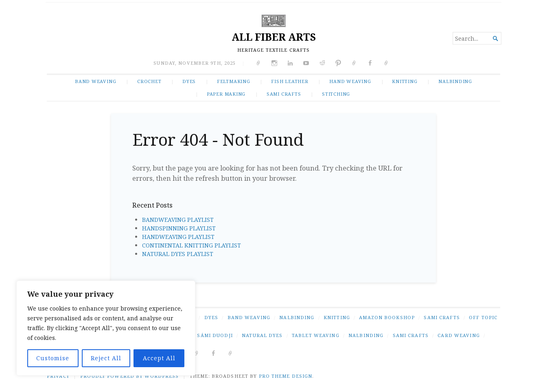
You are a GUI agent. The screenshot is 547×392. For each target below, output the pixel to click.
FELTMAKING (234, 81)
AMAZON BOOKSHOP (387, 317)
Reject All (106, 358)
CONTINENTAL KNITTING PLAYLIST (191, 245)
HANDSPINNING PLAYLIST (179, 228)
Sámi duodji (215, 335)
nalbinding (366, 335)
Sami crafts (411, 335)
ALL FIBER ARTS (274, 37)
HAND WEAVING (350, 81)
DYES (189, 81)
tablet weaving (316, 335)
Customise (53, 358)
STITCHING (336, 94)
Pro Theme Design (286, 376)
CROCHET (149, 81)
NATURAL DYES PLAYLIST (178, 254)
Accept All (159, 358)
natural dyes (262, 335)
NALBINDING (455, 81)
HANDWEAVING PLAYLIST (178, 237)
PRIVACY (58, 376)
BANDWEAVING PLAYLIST (178, 220)
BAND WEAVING (95, 81)
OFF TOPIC (483, 317)
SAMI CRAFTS (284, 94)
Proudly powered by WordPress (129, 376)
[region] (106, 328)
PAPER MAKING (226, 94)
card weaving (458, 335)
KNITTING (405, 81)
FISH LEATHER (290, 81)
